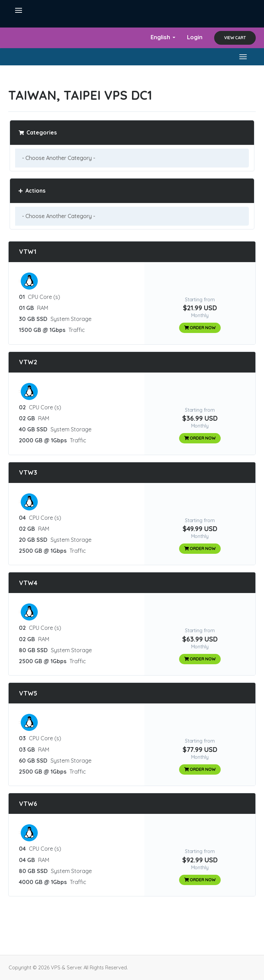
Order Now (200, 328)
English (163, 37)
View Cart (235, 38)
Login (195, 37)
